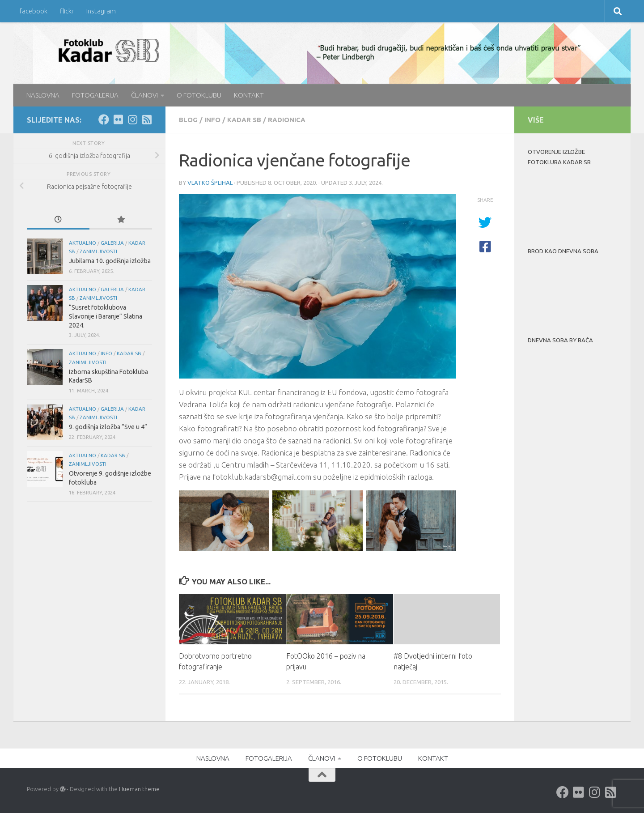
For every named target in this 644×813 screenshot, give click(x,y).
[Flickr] (118, 119)
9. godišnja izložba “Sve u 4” (108, 427)
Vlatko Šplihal (210, 183)
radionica (287, 120)
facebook (34, 11)
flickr (67, 11)
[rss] (147, 119)
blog (188, 120)
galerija (112, 243)
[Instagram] (132, 119)
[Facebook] (104, 119)
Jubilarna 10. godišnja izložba (110, 261)
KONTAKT (249, 95)
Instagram (101, 11)
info (212, 120)
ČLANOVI (144, 95)
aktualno (83, 243)
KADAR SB (244, 120)
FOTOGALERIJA (95, 95)
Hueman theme (139, 789)
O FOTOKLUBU (199, 95)
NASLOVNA (43, 95)
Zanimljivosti (98, 251)
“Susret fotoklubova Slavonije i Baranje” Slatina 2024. (106, 316)
